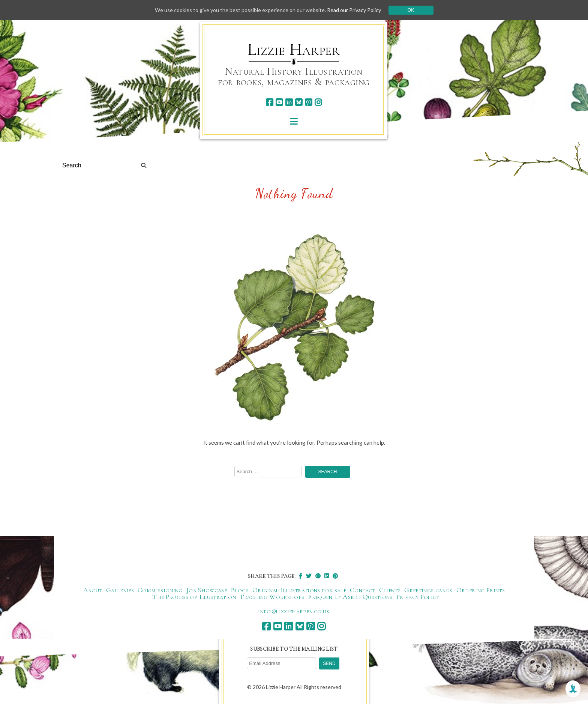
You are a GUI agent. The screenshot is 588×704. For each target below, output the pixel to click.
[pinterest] (308, 102)
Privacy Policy (418, 597)
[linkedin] (289, 102)
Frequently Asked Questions (350, 597)
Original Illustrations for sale (299, 590)
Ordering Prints (481, 590)
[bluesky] (299, 102)
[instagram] (318, 102)
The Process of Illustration (194, 597)
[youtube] (279, 102)
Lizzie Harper (294, 50)
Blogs (240, 590)
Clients (390, 590)
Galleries (120, 590)
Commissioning (160, 590)
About (93, 590)
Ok (411, 10)
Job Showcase (207, 590)
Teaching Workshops (272, 597)
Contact (363, 590)
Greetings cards (428, 590)
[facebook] (269, 102)
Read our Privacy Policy (354, 10)
